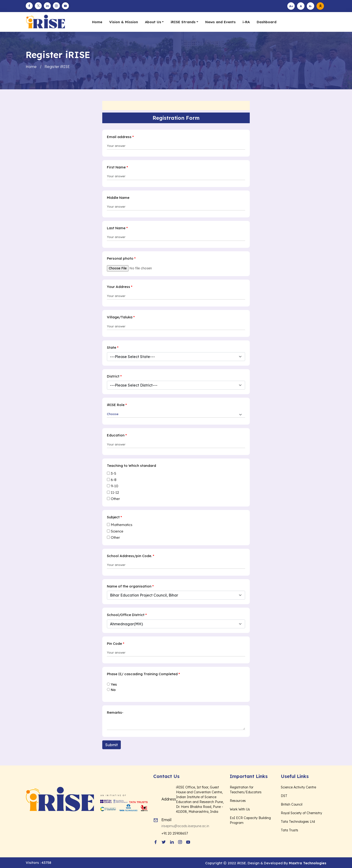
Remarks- (115, 712)
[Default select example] (176, 415)
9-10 (115, 486)
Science (117, 531)
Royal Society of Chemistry (301, 813)
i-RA (246, 22)
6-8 (114, 479)
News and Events (220, 22)
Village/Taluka (121, 317)
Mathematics (122, 524)
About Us (153, 22)
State (113, 347)
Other (115, 499)
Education (117, 435)
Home (97, 22)
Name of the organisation (130, 586)
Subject (114, 517)
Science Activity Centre (298, 787)
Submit (112, 745)
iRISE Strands (183, 22)
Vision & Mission (124, 22)
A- (310, 6)
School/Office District (127, 615)
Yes (114, 684)
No (113, 689)
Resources (238, 800)
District (114, 376)
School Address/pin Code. (131, 556)
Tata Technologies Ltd (298, 821)
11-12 (115, 492)
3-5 (114, 473)
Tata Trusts (290, 830)
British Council (292, 804)
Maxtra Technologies (308, 863)
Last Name (117, 228)
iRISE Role (117, 405)
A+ (291, 6)
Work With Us (240, 809)
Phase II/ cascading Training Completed (143, 674)
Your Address (120, 286)
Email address (120, 137)
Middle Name (118, 197)
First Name (117, 167)
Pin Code (116, 643)
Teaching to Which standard (131, 465)
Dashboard (267, 22)
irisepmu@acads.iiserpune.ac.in (185, 826)
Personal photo (121, 258)
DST (284, 796)
